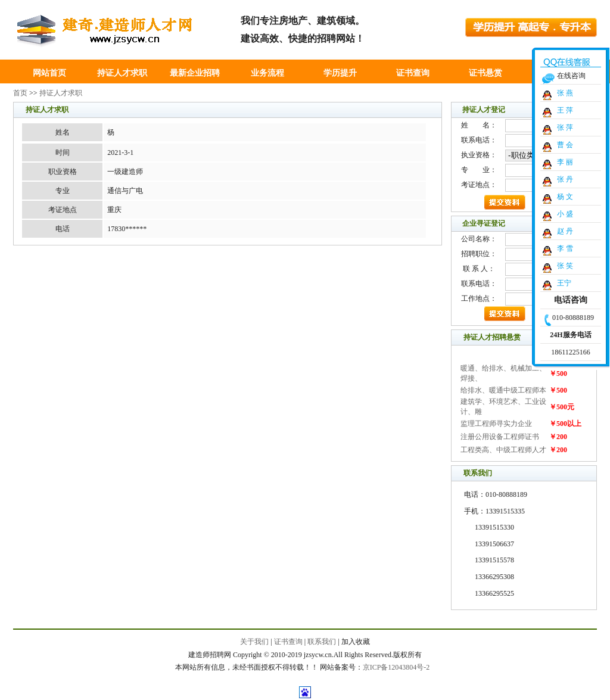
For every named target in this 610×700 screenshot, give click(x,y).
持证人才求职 (122, 73)
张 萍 (565, 127)
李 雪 (565, 248)
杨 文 (565, 197)
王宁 (564, 283)
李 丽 (565, 162)
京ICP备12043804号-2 (396, 667)
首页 (20, 93)
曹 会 (565, 145)
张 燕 (565, 93)
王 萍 (565, 110)
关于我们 (254, 642)
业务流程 (267, 73)
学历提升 (340, 73)
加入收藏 (356, 642)
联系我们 (322, 642)
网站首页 (49, 73)
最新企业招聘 (195, 73)
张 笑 (565, 266)
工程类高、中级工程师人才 (503, 450)
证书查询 (413, 73)
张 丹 (565, 179)
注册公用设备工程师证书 (500, 437)
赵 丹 (565, 231)
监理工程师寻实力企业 (496, 424)
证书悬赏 (485, 73)
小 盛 (565, 214)
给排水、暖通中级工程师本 (503, 390)
